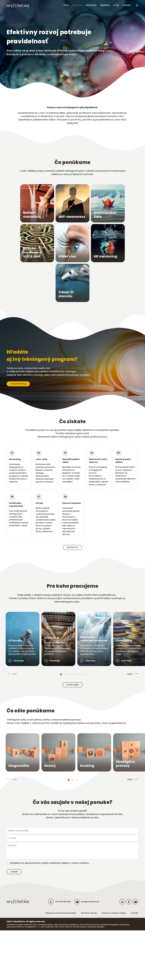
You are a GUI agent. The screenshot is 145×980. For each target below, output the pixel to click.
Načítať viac (73, 568)
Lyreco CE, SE (61, 674)
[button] (61, 710)
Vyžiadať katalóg (21, 416)
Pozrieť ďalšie (72, 721)
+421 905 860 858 (57, 951)
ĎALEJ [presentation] (130, 710)
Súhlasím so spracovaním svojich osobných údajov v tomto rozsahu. (50, 910)
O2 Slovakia (15, 674)
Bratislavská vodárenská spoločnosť (113, 672)
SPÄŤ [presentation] (15, 710)
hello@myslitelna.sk (87, 951)
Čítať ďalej (16, 696)
